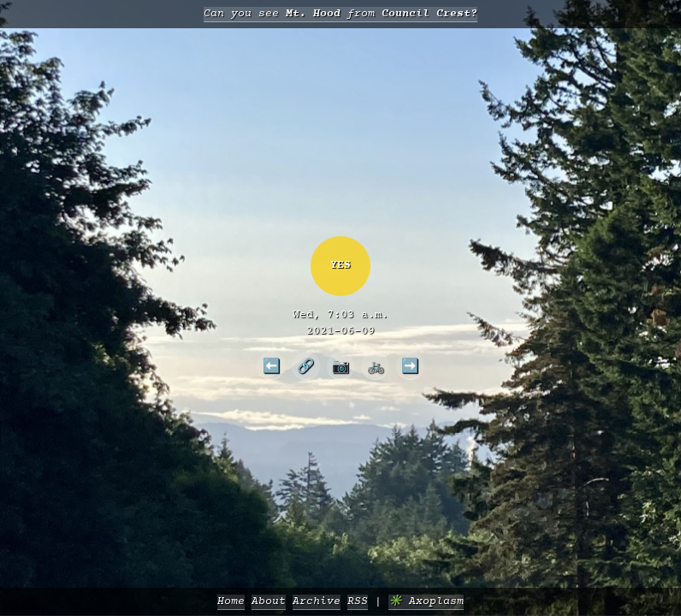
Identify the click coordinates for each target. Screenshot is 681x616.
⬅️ (271, 365)
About (269, 602)
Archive (317, 602)
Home (231, 602)
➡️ (410, 365)
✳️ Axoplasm (426, 602)
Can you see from (340, 14)
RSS (358, 602)
